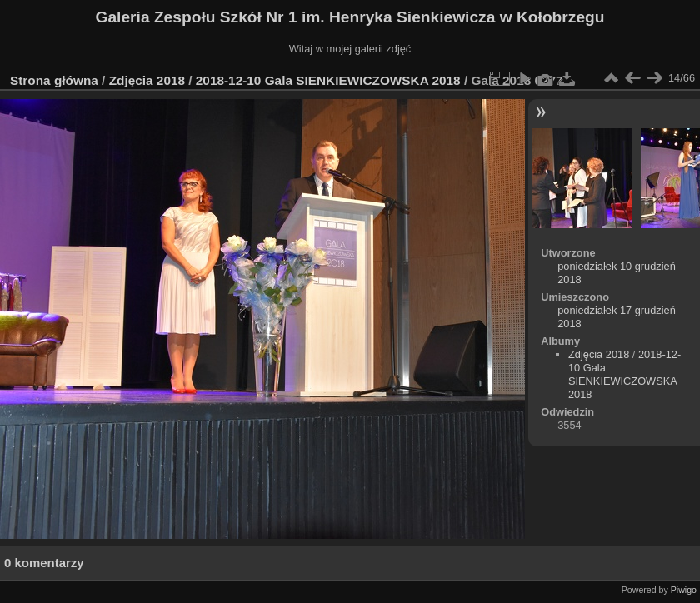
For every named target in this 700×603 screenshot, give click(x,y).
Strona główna (54, 80)
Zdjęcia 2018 (147, 80)
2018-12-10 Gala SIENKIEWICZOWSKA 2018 (328, 80)
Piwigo (684, 590)
